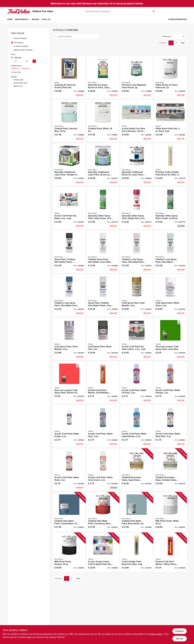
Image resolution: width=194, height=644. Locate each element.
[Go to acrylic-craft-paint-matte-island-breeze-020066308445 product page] (137, 426)
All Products (19, 43)
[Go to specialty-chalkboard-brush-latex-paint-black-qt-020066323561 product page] (137, 165)
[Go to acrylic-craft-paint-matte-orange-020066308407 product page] (170, 383)
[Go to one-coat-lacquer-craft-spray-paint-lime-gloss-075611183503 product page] (170, 339)
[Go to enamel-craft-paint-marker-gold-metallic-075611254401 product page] (103, 383)
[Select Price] (34, 61)
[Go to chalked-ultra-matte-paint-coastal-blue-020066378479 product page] (69, 512)
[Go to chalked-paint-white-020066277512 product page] (103, 121)
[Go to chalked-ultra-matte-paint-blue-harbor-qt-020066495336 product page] (137, 512)
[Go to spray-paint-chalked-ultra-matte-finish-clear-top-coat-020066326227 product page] (103, 296)
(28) (18, 80)
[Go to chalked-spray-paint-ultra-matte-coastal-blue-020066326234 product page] (69, 296)
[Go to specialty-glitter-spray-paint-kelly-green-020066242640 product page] (103, 208)
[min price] (16, 61)
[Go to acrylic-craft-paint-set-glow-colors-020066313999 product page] (137, 339)
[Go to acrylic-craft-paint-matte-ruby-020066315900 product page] (69, 470)
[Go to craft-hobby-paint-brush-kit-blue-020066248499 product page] (137, 553)
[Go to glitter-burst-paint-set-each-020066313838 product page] (170, 121)
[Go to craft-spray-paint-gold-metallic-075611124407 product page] (137, 296)
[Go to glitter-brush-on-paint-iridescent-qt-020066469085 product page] (170, 78)
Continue (179, 631)
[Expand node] (12, 72)
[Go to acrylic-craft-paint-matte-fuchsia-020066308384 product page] (137, 383)
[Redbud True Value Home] (19, 11)
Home (10, 19)
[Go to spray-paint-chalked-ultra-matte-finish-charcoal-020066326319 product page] (69, 252)
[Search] (154, 11)
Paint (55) (17, 72)
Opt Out (179, 639)
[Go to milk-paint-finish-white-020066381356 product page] (170, 512)
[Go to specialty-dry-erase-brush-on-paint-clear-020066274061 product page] (103, 78)
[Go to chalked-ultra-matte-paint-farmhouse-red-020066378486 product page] (103, 512)
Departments (21, 19)
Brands (36, 19)
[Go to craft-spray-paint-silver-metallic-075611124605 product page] (69, 339)
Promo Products (20, 38)
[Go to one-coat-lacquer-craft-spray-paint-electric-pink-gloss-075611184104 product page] (69, 383)
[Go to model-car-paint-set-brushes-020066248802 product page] (137, 121)
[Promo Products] (12, 38)
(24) (20, 83)
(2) (18, 86)
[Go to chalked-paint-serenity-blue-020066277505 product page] (69, 121)
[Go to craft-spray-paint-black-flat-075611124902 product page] (103, 339)
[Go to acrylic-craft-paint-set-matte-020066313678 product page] (69, 208)
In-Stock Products (21, 46)
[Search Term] (120, 11)
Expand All (25, 68)
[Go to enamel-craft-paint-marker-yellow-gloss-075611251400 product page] (170, 553)
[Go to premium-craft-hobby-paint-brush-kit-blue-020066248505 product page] (170, 165)
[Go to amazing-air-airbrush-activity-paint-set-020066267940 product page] (69, 78)
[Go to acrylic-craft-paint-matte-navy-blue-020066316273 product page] (170, 426)
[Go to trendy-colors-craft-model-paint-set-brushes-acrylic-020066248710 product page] (103, 553)
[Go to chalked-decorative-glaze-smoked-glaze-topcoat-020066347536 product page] (170, 470)
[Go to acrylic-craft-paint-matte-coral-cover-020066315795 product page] (103, 470)
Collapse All (15, 68)
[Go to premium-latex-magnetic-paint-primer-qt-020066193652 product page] (137, 78)
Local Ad (46, 19)
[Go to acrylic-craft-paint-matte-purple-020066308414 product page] (69, 426)
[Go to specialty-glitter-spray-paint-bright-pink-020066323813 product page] (137, 208)
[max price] (27, 61)
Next (183, 43)
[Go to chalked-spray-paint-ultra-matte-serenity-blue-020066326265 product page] (170, 252)
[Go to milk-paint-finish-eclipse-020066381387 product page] (69, 553)
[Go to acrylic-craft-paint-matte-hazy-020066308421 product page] (103, 426)
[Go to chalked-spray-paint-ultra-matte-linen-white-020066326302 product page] (103, 252)
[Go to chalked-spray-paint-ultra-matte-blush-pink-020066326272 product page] (137, 252)
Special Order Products (23, 50)
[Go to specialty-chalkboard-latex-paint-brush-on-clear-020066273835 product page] (103, 165)
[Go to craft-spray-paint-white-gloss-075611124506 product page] (170, 296)
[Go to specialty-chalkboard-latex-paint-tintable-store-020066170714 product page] (69, 165)
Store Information (177, 19)
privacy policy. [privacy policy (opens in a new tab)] (156, 634)
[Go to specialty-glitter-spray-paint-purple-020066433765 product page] (170, 208)
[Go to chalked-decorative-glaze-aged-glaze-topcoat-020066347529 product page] (137, 470)
